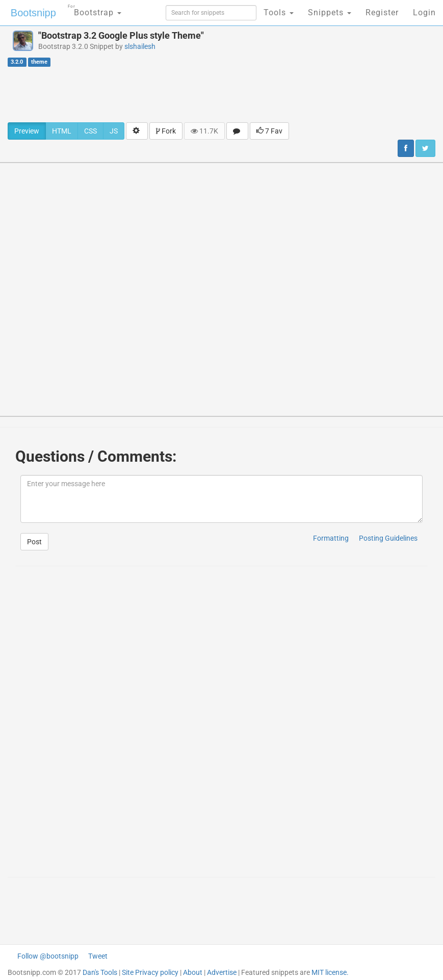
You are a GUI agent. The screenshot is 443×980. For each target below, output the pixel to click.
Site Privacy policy (150, 972)
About (193, 972)
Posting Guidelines (388, 538)
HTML (62, 131)
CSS (90, 131)
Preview (27, 131)
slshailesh (140, 46)
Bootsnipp (33, 13)
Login (424, 12)
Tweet (98, 956)
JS (114, 131)
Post (34, 542)
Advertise (222, 972)
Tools (279, 12)
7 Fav (269, 131)
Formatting (331, 538)
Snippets (330, 12)
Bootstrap (95, 9)
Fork (166, 131)
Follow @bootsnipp (48, 956)
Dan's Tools (100, 972)
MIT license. (330, 972)
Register (382, 12)
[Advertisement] (222, 94)
